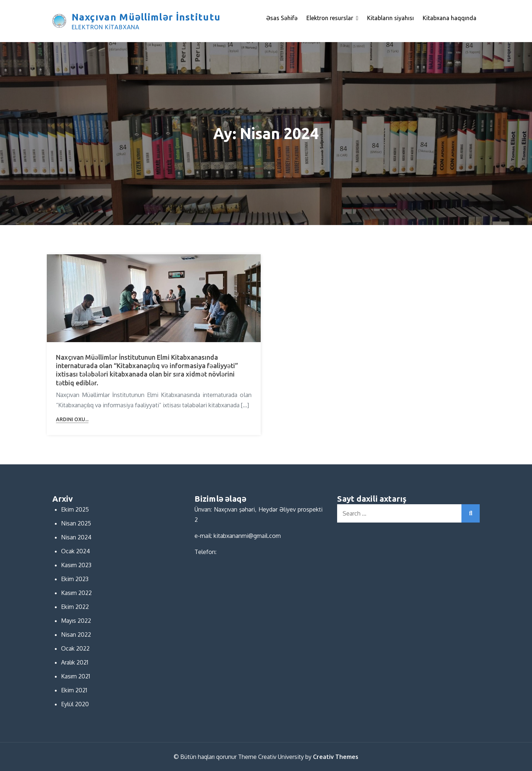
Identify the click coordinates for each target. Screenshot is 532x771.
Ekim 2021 (74, 690)
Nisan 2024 (76, 537)
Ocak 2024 (76, 551)
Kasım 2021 (76, 676)
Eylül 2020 (75, 704)
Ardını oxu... (72, 419)
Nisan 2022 (76, 635)
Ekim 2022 (75, 607)
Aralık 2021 (75, 662)
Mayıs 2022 (76, 621)
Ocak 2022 (75, 648)
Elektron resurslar (330, 18)
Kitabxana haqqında (450, 18)
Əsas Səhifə (282, 18)
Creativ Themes (336, 757)
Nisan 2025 (76, 523)
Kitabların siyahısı (390, 18)
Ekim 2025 (75, 509)
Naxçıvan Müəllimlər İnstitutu (146, 17)
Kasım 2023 (76, 565)
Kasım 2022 (76, 593)
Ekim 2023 (75, 579)
